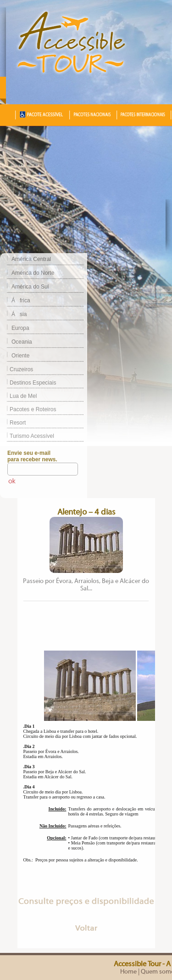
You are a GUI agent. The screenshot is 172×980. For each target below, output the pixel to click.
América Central (31, 259)
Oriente (20, 356)
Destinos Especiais (28, 383)
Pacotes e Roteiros (28, 409)
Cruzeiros (17, 369)
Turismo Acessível (27, 436)
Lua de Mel (18, 396)
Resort (13, 423)
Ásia (19, 314)
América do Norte (33, 273)
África (21, 300)
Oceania (22, 342)
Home (128, 972)
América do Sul (30, 287)
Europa (20, 328)
